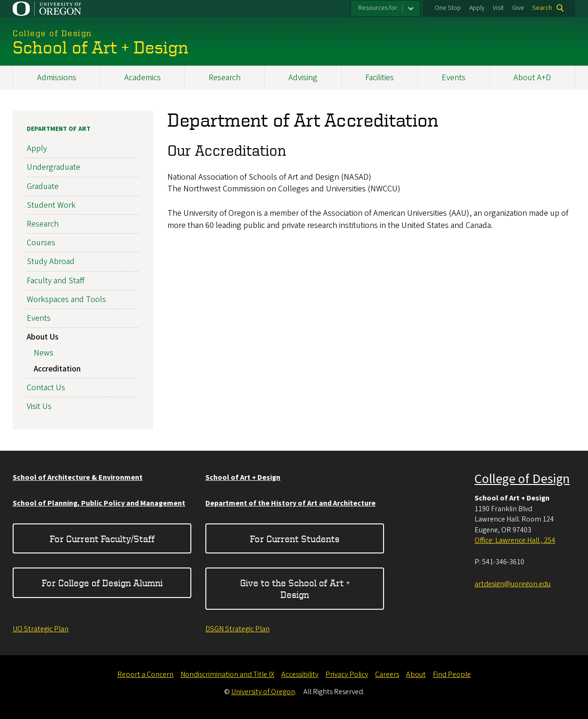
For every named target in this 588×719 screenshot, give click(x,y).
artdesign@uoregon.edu (513, 584)
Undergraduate (53, 167)
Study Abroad (51, 261)
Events (454, 78)
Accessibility (300, 674)
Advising (303, 78)
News (44, 353)
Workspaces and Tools (66, 299)
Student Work (51, 205)
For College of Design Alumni (102, 583)
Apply (477, 8)
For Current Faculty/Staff (102, 539)
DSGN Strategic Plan (237, 629)
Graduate (43, 186)
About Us (43, 337)
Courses (41, 243)
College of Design (522, 479)
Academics (143, 78)
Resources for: (378, 8)
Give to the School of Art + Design (295, 589)
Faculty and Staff (56, 280)
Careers (387, 674)
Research (225, 78)
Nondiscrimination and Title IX (227, 674)
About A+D (532, 78)
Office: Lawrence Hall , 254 (515, 540)
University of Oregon (263, 692)
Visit (498, 8)
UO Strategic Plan (41, 629)
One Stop (448, 8)
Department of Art (59, 129)
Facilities (380, 78)
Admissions (57, 78)
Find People (452, 674)
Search (542, 8)
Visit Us (39, 406)
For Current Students (295, 539)
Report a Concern (145, 674)
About (416, 674)
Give (518, 8)
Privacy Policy (347, 674)
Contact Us (46, 388)
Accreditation (57, 368)
